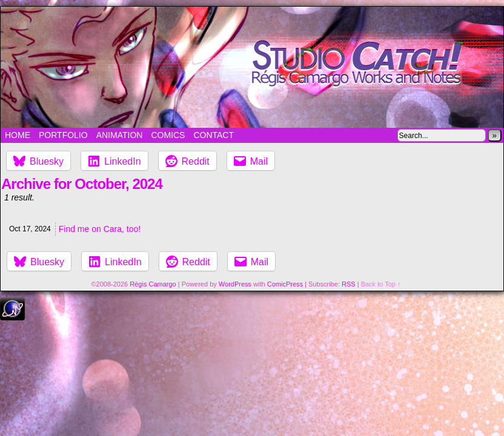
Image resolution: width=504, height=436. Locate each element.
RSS (349, 284)
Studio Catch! (252, 67)
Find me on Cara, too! (100, 229)
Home (18, 135)
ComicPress (285, 284)
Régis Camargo (153, 284)
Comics (168, 135)
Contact (214, 135)
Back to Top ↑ (381, 284)
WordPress (235, 284)
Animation (120, 135)
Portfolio (63, 135)
